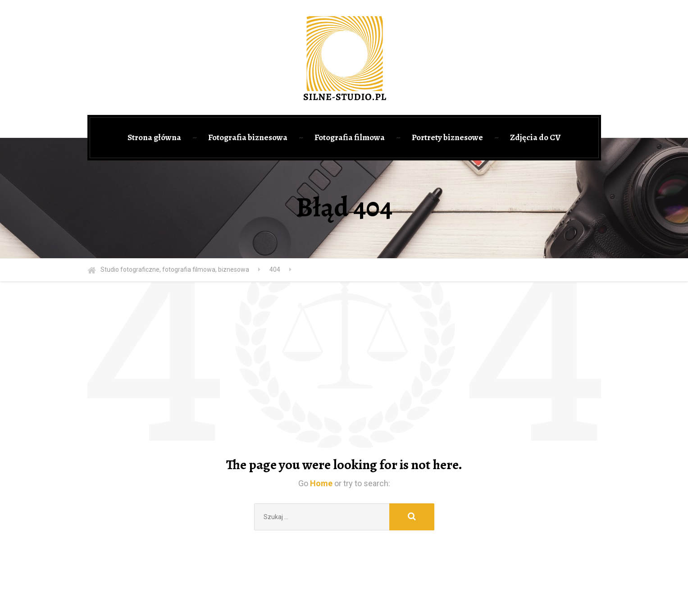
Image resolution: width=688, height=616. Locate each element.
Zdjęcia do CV (535, 137)
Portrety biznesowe (447, 137)
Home (321, 483)
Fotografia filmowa (350, 137)
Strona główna (154, 137)
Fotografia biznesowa (248, 137)
